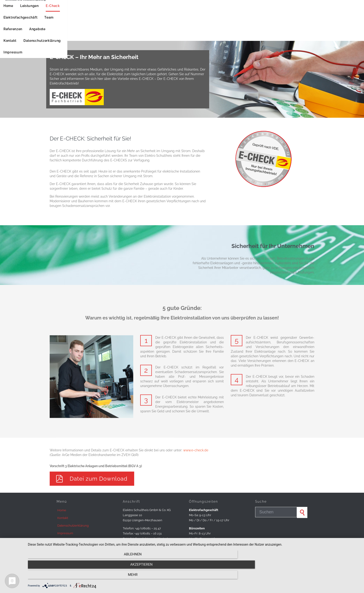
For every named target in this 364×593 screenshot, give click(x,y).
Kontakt (63, 518)
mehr (310, 577)
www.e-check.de (196, 450)
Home (62, 510)
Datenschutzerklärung (73, 526)
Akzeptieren (194, 577)
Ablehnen (78, 577)
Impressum (65, 533)
